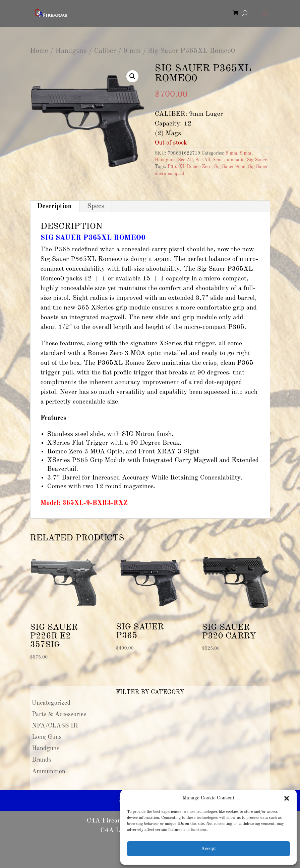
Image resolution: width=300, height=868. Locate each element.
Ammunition (49, 772)
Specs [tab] (96, 206)
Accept (208, 849)
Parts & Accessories (59, 714)
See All (185, 160)
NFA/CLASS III (55, 726)
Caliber (105, 51)
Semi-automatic (228, 160)
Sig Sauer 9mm (230, 167)
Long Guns (47, 737)
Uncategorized (51, 703)
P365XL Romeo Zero (190, 167)
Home (39, 51)
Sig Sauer (257, 160)
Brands (42, 760)
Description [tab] (54, 206)
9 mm (132, 51)
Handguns (71, 51)
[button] (287, 798)
